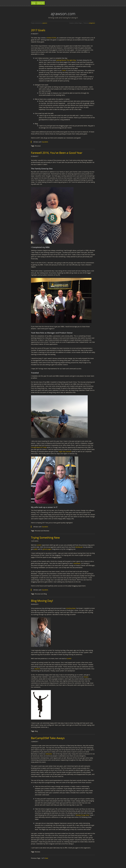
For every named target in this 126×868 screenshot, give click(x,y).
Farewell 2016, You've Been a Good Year (57, 153)
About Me (41, 3)
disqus (86, 677)
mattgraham (92, 23)
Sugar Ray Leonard (65, 451)
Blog (34, 3)
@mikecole (79, 547)
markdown (77, 563)
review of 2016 (51, 38)
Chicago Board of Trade (39, 447)
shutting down (71, 608)
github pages (47, 549)
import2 (37, 669)
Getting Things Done (82, 815)
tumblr (39, 545)
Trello (64, 70)
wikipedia (49, 754)
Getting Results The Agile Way (66, 60)
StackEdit (45, 142)
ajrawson (45, 23)
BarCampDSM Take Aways (48, 738)
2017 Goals (38, 30)
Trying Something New (45, 538)
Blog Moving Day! (42, 601)
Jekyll (36, 549)
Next (47, 858)
